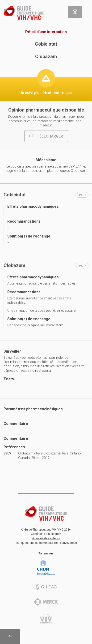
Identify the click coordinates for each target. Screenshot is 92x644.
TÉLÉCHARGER (46, 136)
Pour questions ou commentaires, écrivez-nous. (46, 543)
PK (83, 195)
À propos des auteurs (46, 538)
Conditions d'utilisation (46, 534)
